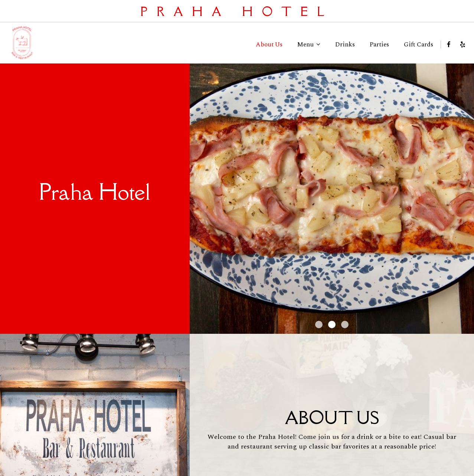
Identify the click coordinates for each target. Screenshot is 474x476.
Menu (309, 45)
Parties (379, 45)
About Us (269, 45)
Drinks (345, 45)
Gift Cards (419, 45)
